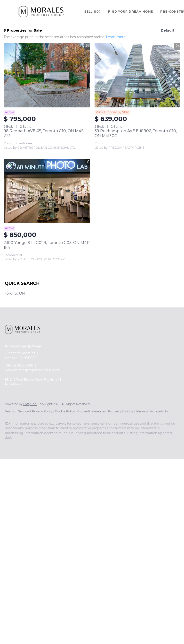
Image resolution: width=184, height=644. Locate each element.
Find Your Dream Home (131, 12)
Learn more (116, 37)
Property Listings (121, 411)
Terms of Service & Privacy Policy (29, 411)
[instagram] (25, 446)
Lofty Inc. (30, 404)
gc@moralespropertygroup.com (32, 370)
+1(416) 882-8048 (19, 365)
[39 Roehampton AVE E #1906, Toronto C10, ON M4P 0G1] (138, 75)
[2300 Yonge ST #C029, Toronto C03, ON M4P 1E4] (47, 191)
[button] (41, 12)
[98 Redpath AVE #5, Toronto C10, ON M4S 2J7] (47, 75)
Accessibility (159, 411)
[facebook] (11, 446)
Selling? (93, 12)
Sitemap (142, 411)
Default (168, 30)
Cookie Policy (65, 411)
